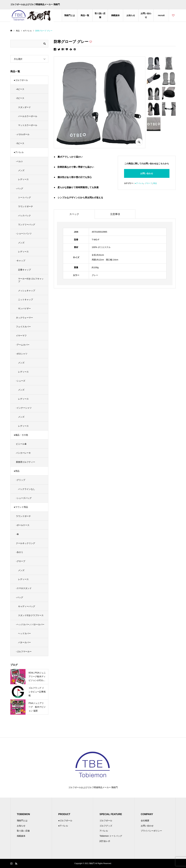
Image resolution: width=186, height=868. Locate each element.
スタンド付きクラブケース (31, 615)
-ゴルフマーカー (24, 652)
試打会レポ (105, 841)
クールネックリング (26, 543)
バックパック (24, 216)
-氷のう (20, 552)
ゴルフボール (106, 821)
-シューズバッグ (24, 498)
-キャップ (21, 261)
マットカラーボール (28, 125)
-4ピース (20, 89)
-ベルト (20, 161)
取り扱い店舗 (100, 15)
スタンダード (24, 107)
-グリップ (21, 480)
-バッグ (20, 188)
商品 (155, 183)
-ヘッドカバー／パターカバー (30, 624)
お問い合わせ (146, 15)
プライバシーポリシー (151, 831)
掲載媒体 (115, 15)
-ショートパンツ (24, 234)
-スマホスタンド (24, 588)
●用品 (17, 471)
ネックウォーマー (24, 318)
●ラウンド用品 (21, 507)
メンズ (21, 170)
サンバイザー (24, 309)
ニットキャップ (26, 300)
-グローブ (148, 183)
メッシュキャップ (27, 291)
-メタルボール (23, 134)
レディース (23, 179)
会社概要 (145, 821)
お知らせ (131, 15)
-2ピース (20, 98)
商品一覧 (85, 15)
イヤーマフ (21, 336)
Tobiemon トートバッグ (111, 836)
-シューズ (21, 381)
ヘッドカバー (24, 633)
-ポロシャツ (22, 354)
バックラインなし (27, 489)
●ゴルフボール (21, 80)
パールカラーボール (28, 116)
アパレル (104, 831)
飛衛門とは (70, 15)
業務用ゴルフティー (26, 462)
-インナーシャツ (24, 408)
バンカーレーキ (23, 453)
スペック (74, 214)
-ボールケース (23, 525)
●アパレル (139, 183)
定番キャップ (24, 270)
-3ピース (20, 143)
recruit (161, 15)
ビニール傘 (21, 444)
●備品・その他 (21, 435)
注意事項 (115, 214)
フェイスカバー (23, 327)
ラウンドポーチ (26, 206)
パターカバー (24, 642)
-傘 (17, 534)
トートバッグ (24, 197)
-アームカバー (23, 345)
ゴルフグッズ (106, 826)
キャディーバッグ (27, 606)
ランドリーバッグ (27, 225)
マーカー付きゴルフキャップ (31, 280)
